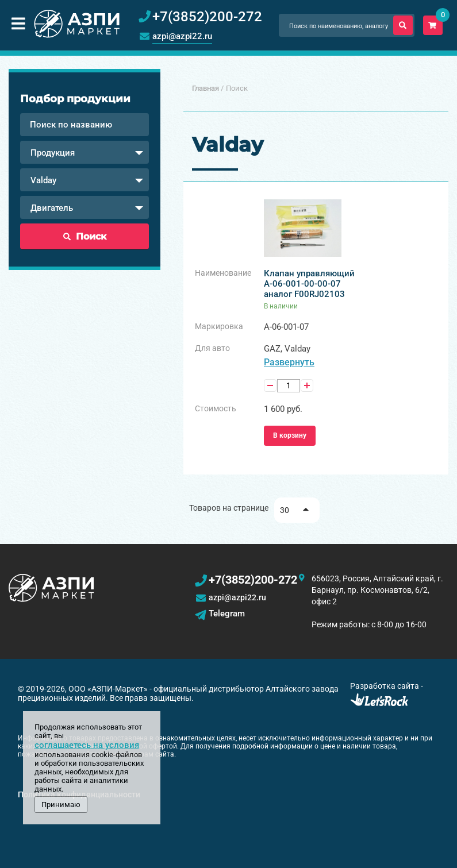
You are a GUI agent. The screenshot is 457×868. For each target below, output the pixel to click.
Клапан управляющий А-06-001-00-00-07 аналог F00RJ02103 (309, 284)
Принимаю (61, 805)
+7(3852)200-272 (253, 580)
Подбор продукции (75, 99)
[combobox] (85, 152)
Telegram (227, 614)
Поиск (85, 236)
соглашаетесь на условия (87, 745)
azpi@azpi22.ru (182, 36)
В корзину (290, 435)
